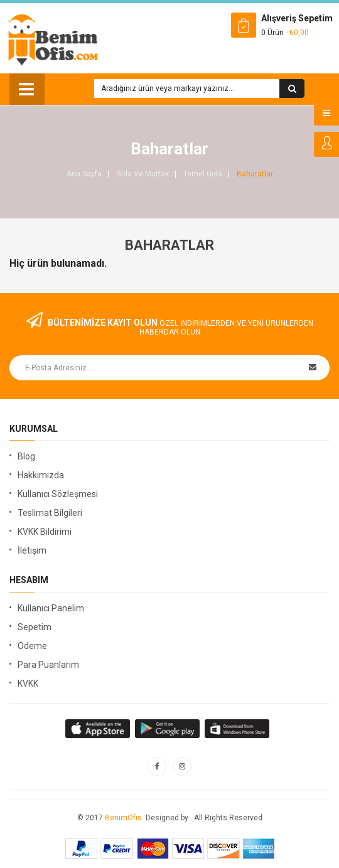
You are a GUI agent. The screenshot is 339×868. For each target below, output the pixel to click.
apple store (168, 729)
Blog (26, 456)
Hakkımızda (41, 475)
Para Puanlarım (48, 665)
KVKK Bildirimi (45, 532)
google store (98, 729)
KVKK (28, 683)
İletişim (32, 550)
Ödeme (32, 646)
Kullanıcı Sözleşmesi (58, 494)
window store (238, 729)
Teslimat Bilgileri (50, 513)
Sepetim (35, 627)
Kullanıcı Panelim (51, 608)
